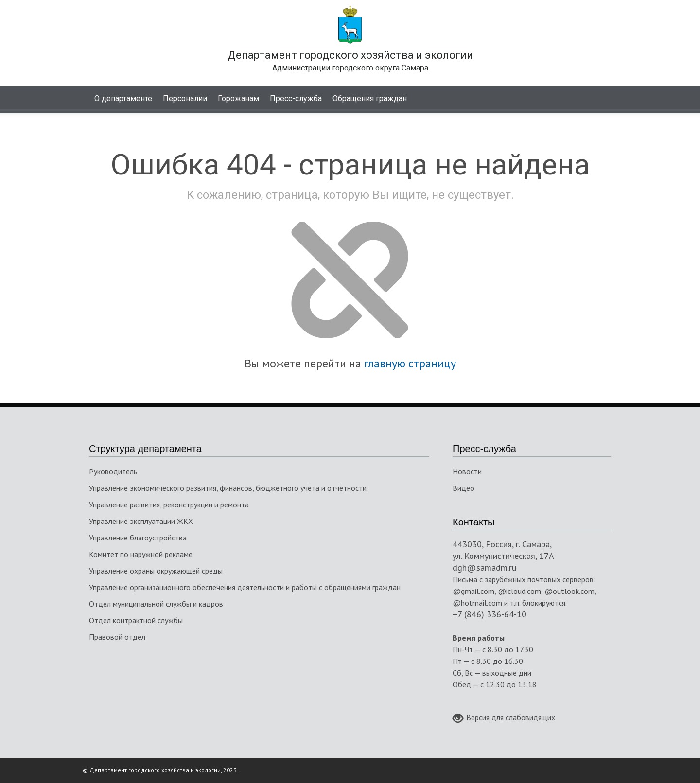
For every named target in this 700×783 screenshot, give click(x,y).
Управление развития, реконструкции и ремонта (169, 505)
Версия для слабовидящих (504, 718)
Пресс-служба (296, 98)
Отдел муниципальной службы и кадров (156, 604)
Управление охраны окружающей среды (156, 571)
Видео (464, 488)
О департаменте (123, 98)
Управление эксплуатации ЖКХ (141, 521)
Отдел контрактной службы (136, 620)
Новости (467, 471)
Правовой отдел (117, 637)
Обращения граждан (370, 98)
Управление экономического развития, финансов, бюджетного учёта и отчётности (228, 488)
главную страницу (410, 363)
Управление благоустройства (138, 538)
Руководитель (113, 471)
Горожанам (238, 98)
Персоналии (185, 98)
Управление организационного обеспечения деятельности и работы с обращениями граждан (245, 587)
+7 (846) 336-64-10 (490, 614)
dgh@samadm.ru (484, 567)
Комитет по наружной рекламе (141, 554)
